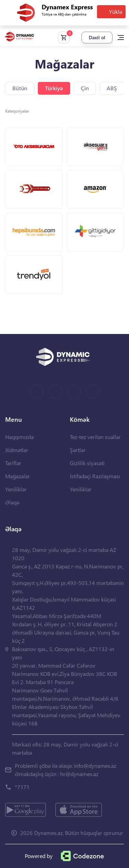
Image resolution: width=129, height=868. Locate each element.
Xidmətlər (17, 450)
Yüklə (116, 12)
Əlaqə (12, 502)
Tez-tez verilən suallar (95, 437)
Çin (85, 88)
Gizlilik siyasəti (87, 463)
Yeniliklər (16, 489)
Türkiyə (54, 88)
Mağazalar (18, 476)
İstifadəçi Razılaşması (95, 476)
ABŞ (112, 88)
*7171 (22, 787)
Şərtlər (78, 450)
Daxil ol (97, 37)
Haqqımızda (19, 437)
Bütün (20, 88)
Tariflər (13, 463)
